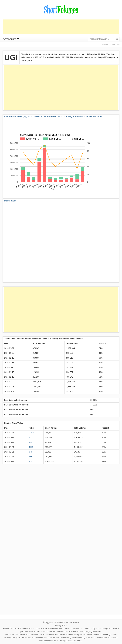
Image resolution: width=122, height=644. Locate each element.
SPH (31, 452)
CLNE (31, 433)
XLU (30, 461)
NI (30, 437)
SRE (31, 457)
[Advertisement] (61, 27)
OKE (31, 447)
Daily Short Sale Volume (69, 622)
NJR (30, 442)
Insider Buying (10, 201)
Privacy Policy (61, 625)
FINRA (106, 634)
